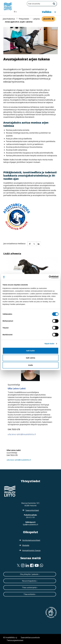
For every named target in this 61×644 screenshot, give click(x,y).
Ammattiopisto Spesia (31, 550)
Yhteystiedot (24, 19)
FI (16, 12)
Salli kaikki (30, 351)
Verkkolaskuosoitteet (31, 540)
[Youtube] (37, 565)
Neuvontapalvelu (29, 581)
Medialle (26, 545)
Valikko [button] (49, 12)
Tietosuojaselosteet (15, 640)
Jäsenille (47, 19)
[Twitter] (18, 565)
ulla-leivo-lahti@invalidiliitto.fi (19, 460)
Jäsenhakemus (9, 19)
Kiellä (30, 365)
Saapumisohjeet (32, 510)
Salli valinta (30, 358)
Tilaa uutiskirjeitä (29, 587)
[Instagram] (23, 565)
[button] (30, 244)
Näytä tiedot (49, 344)
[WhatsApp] (41, 565)
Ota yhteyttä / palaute (29, 574)
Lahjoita (36, 19)
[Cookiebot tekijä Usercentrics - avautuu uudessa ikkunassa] (49, 277)
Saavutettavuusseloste (30, 637)
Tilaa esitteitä (29, 594)
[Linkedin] (27, 565)
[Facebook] (32, 565)
